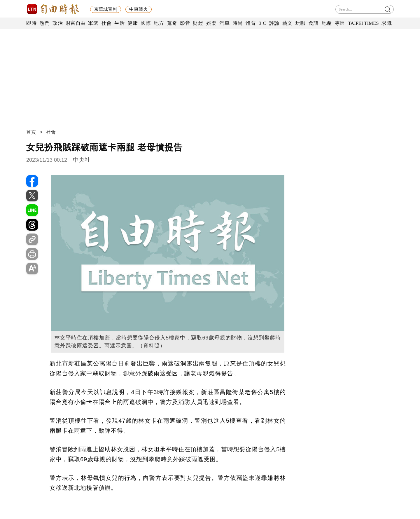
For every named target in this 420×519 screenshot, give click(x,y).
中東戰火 (139, 9)
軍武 (93, 23)
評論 (274, 23)
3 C (262, 23)
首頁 (31, 132)
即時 (31, 23)
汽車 (224, 23)
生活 (119, 23)
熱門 (44, 23)
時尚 (238, 23)
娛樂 (211, 23)
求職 (387, 23)
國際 (146, 23)
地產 (327, 23)
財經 (198, 23)
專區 (340, 23)
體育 (251, 23)
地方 (159, 23)
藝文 (287, 23)
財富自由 (75, 23)
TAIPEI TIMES (363, 23)
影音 (185, 23)
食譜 (314, 23)
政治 (58, 23)
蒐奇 (172, 23)
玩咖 (301, 23)
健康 (133, 23)
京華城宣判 (106, 9)
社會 (106, 23)
